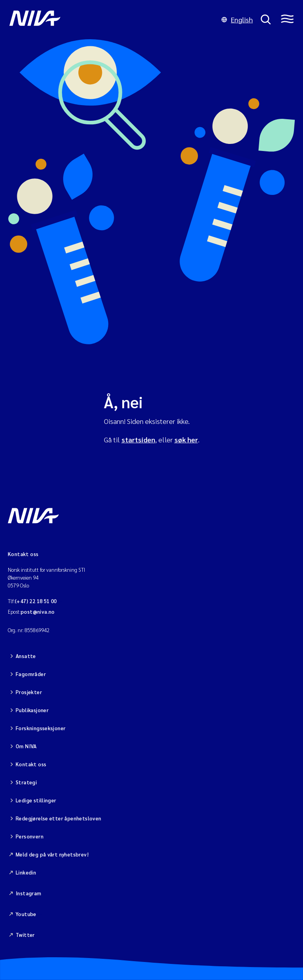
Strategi (26, 782)
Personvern (30, 836)
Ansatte (26, 656)
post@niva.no (38, 612)
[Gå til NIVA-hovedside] (112, 20)
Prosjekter (29, 692)
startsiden (138, 439)
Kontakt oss (31, 764)
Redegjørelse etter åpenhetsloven (58, 818)
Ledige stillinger (36, 800)
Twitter (25, 935)
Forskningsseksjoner (41, 728)
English (237, 19)
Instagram (29, 893)
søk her (186, 439)
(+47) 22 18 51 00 (36, 601)
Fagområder (31, 674)
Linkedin (26, 872)
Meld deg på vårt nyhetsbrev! (52, 854)
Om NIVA (26, 746)
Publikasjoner (32, 710)
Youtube (26, 914)
